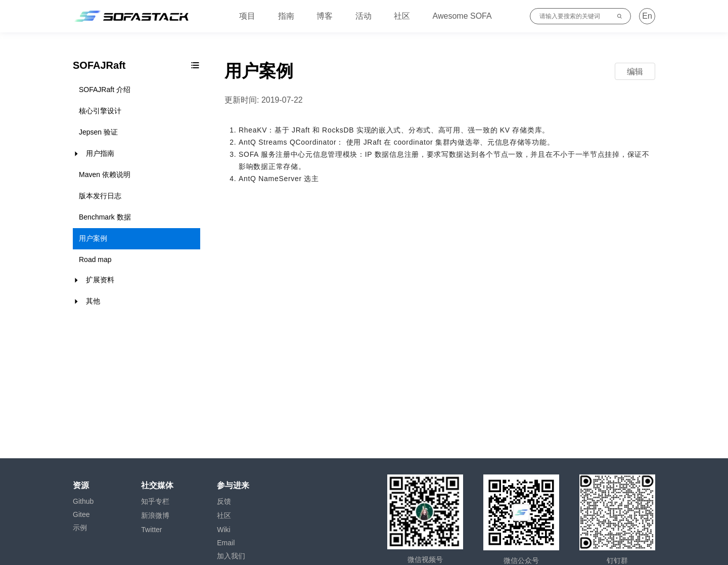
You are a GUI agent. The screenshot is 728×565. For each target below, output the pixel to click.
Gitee (81, 514)
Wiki (223, 530)
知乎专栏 (155, 501)
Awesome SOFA (462, 16)
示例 (80, 528)
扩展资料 (100, 280)
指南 (286, 16)
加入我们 (231, 556)
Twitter (151, 530)
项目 (247, 16)
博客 (325, 16)
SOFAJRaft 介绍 (105, 90)
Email (226, 543)
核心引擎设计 (100, 111)
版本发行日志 (100, 196)
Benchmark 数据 (105, 217)
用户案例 (93, 238)
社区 (402, 16)
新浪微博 (155, 515)
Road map (95, 259)
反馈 (224, 501)
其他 (93, 301)
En (647, 16)
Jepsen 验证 (98, 132)
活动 (363, 16)
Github (83, 501)
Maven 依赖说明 (105, 175)
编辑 (635, 72)
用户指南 (100, 153)
